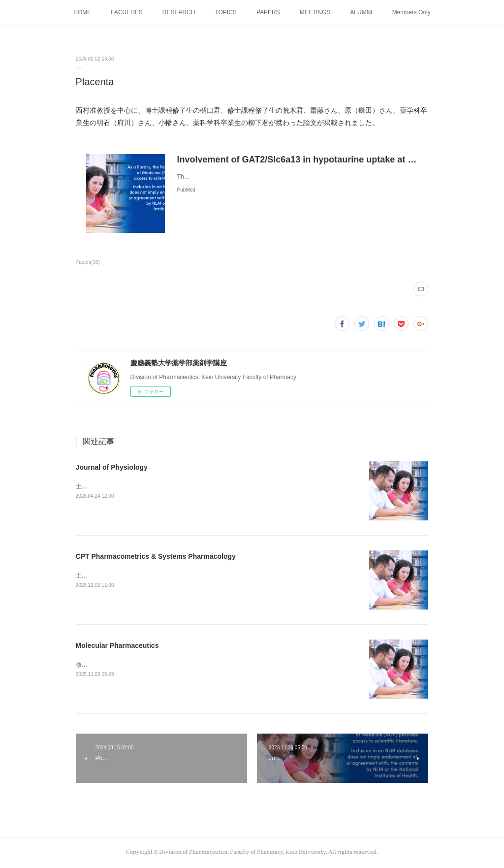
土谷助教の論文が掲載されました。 (123, 576)
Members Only (411, 12)
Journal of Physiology (112, 467)
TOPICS (225, 12)
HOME (82, 12)
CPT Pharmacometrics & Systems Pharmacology (156, 556)
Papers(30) (88, 262)
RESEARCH (179, 12)
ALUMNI (361, 12)
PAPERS (268, 12)
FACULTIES (126, 12)
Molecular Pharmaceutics (117, 645)
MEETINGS (315, 12)
